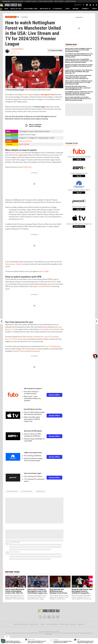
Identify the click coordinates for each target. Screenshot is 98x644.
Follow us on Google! (56, 50)
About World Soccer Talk (21, 624)
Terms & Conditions (52, 624)
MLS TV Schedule (59, 1)
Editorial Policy (64, 624)
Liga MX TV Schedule (71, 1)
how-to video (44, 271)
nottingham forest (27, 491)
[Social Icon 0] (40, 617)
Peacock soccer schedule (13, 264)
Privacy (42, 624)
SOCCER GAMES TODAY (30, 9)
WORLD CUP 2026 (16, 9)
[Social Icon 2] (49, 617)
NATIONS (76, 9)
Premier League (27, 95)
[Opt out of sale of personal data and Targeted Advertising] (3, 641)
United (46, 99)
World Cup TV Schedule (17, 1)
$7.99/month (27, 167)
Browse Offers (54, 395)
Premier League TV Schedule (46, 1)
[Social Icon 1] (45, 617)
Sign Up (79, 159)
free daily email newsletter (51, 329)
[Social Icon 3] (53, 617)
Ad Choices (73, 624)
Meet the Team (34, 624)
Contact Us (81, 624)
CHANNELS (86, 9)
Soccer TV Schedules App (52, 346)
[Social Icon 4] (58, 617)
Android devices (34, 351)
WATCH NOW (24, 144)
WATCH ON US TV (45, 9)
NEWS (6, 9)
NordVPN (53, 282)
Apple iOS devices (20, 351)
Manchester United (12, 491)
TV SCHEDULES (58, 9)
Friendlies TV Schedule (31, 1)
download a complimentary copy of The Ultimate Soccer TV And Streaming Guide (32, 338)
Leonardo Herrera (18, 49)
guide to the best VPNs (41, 286)
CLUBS (68, 9)
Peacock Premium (26, 141)
